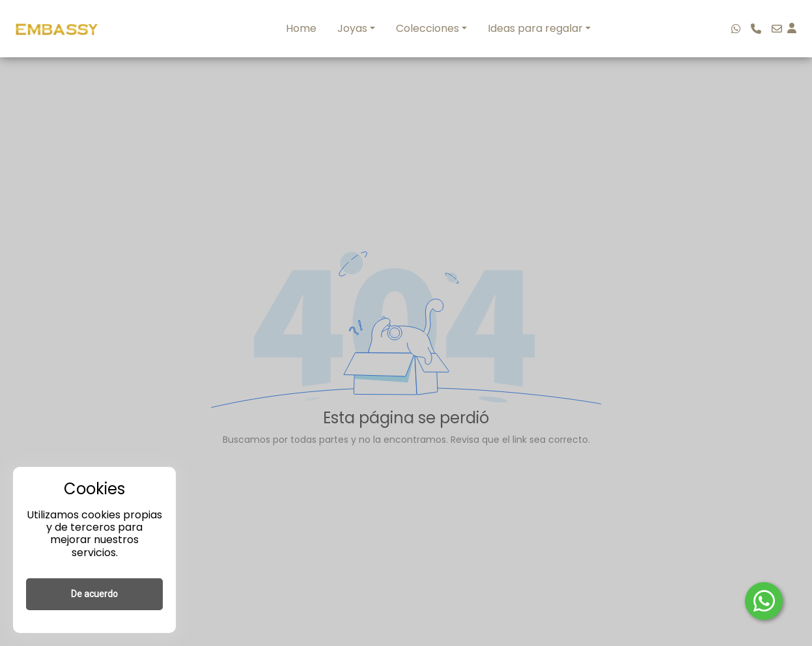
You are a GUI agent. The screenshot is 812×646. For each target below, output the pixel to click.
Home (301, 28)
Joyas (352, 28)
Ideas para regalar (535, 28)
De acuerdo (94, 594)
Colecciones (427, 28)
